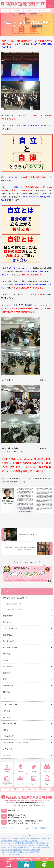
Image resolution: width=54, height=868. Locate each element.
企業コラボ (7, 749)
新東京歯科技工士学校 (28, 843)
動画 (5, 679)
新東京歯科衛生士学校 (42, 843)
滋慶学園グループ (6, 839)
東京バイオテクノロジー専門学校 (11, 845)
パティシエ (7, 717)
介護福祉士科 (8, 616)
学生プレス (7, 622)
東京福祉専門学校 (44, 839)
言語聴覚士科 (8, 667)
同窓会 (6, 730)
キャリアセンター (10, 705)
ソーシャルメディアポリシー (29, 828)
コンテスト (7, 755)
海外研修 (7, 711)
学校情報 (7, 654)
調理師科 (7, 673)
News (5, 660)
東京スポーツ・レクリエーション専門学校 (25, 841)
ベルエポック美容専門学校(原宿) (40, 848)
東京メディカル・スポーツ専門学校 (11, 843)
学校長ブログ (37, 26)
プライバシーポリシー (10, 828)
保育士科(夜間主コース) (13, 604)
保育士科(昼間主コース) (13, 610)
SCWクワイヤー (10, 724)
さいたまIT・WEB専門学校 (40, 845)
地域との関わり (9, 686)
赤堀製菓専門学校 (26, 845)
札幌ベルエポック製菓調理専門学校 (30, 852)
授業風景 (7, 692)
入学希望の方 (8, 736)
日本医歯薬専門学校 (7, 841)
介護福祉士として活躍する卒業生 (16, 743)
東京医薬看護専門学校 (32, 839)
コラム (6, 698)
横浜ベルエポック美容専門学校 (15, 848)
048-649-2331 (11, 811)
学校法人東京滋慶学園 (18, 839)
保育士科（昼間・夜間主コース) (16, 598)
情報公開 (44, 828)
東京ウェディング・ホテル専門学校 (11, 854)
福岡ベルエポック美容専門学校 (32, 850)
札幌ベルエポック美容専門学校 (10, 852)
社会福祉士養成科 (10, 647)
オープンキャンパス (11, 628)
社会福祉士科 (8, 635)
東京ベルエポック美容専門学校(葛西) (12, 850)
